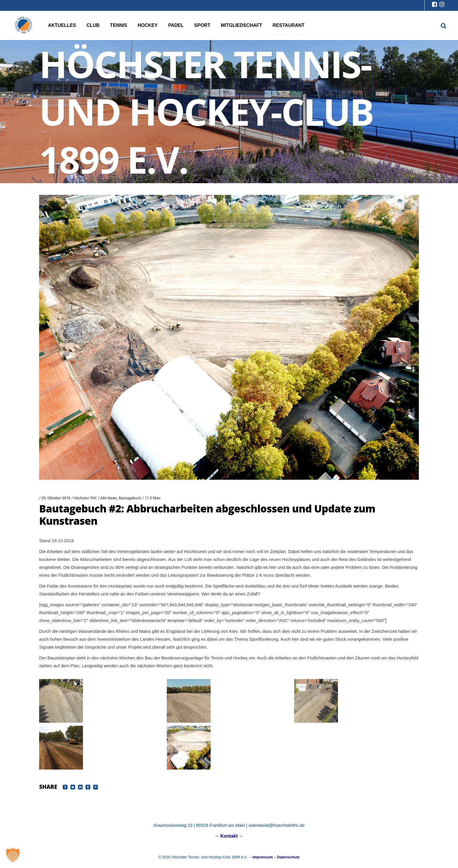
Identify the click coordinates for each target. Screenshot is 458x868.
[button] (13, 855)
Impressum (263, 857)
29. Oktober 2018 (56, 498)
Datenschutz (288, 857)
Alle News (109, 498)
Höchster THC (85, 498)
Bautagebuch (130, 498)
